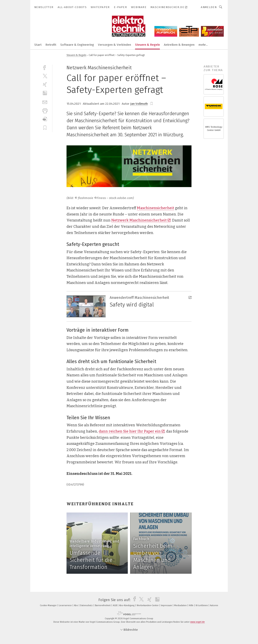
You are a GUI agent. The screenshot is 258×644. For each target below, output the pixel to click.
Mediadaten (181, 605)
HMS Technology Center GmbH (214, 129)
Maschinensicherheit (156, 208)
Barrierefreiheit (103, 605)
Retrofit (51, 45)
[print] (45, 110)
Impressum (167, 605)
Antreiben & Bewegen (179, 45)
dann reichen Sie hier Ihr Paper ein (132, 431)
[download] (45, 119)
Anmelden (209, 7)
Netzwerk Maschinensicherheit (141, 220)
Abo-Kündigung (127, 605)
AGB (115, 605)
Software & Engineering (77, 45)
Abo (76, 605)
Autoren (214, 605)
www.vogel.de (198, 622)
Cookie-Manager (49, 605)
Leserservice (66, 605)
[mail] (45, 102)
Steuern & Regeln (147, 45)
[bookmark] (152, 104)
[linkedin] (45, 93)
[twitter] (45, 76)
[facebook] (45, 67)
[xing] (45, 84)
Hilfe (191, 605)
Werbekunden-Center (148, 605)
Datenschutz (87, 605)
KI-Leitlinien (202, 605)
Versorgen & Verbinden (114, 45)
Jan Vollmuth (139, 104)
